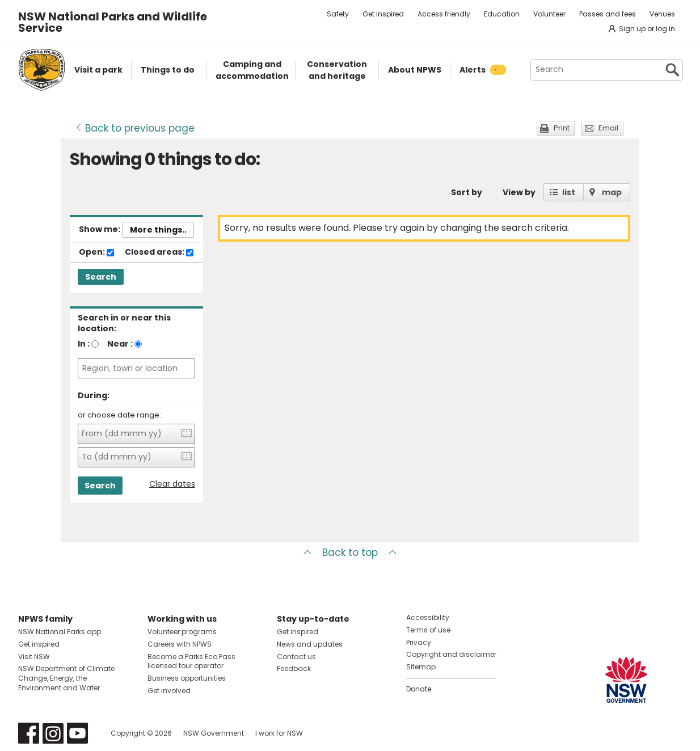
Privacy (419, 642)
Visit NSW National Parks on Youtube (77, 733)
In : (84, 344)
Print (562, 128)
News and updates (310, 644)
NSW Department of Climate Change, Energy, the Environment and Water (66, 678)
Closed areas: (159, 252)
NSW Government (214, 733)
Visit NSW (34, 657)
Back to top (350, 552)
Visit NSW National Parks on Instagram (53, 733)
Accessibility (428, 617)
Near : (120, 344)
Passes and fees (608, 14)
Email (608, 128)
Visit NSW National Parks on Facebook (29, 733)
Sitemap (421, 667)
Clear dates (172, 484)
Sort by (467, 192)
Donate (419, 689)
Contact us (296, 657)
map (612, 192)
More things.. (158, 230)
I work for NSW (279, 733)
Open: (96, 252)
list (569, 192)
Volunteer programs (182, 632)
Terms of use (428, 630)
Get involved (169, 691)
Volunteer (549, 14)
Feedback (294, 668)
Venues (662, 14)
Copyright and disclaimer (451, 654)
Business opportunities (187, 678)
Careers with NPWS (180, 644)
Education (502, 14)
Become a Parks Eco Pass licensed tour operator (191, 661)
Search (101, 277)
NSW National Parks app (60, 632)
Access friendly (444, 14)
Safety (338, 14)
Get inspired (383, 14)
